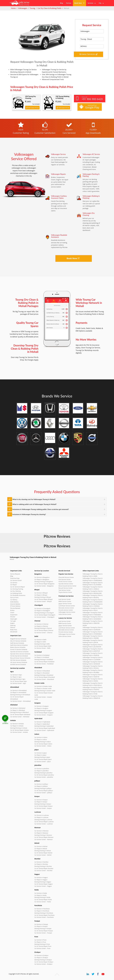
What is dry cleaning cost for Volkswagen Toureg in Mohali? (34, 499)
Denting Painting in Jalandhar (43, 773)
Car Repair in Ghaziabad (42, 673)
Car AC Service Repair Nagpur (44, 884)
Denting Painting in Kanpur (43, 804)
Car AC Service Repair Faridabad (44, 662)
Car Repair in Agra (16, 677)
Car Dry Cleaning (15, 591)
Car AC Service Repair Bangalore (44, 584)
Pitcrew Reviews (57, 536)
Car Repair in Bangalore (42, 579)
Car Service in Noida (41, 893)
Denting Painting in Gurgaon (43, 710)
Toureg (32, 8)
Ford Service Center (65, 579)
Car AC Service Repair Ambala (19, 730)
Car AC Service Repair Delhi (43, 646)
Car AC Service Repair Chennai (44, 630)
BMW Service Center (65, 601)
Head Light (14, 619)
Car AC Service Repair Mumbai (44, 868)
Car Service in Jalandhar (42, 769)
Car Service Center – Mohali (43, 855)
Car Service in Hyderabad (42, 722)
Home (13, 8)
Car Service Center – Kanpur (43, 808)
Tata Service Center (65, 590)
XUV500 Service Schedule (18, 664)
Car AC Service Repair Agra (19, 681)
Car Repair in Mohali (41, 849)
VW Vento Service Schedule (19, 662)
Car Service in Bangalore (42, 577)
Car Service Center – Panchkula (44, 917)
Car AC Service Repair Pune (43, 946)
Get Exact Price (32, 108)
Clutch (12, 613)
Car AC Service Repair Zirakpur (44, 962)
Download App (15, 578)
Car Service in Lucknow (42, 815)
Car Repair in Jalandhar (42, 771)
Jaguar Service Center (65, 604)
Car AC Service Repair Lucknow (44, 822)
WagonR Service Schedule (18, 639)
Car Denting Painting (17, 589)
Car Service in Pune (40, 940)
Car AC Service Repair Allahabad (20, 714)
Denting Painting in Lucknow (43, 820)
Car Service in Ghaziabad (42, 671)
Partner (69, 3)
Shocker (13, 617)
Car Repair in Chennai (41, 626)
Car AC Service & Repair (18, 587)
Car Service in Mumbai (41, 862)
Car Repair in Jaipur (40, 755)
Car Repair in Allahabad (18, 710)
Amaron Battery (15, 604)
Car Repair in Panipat (41, 926)
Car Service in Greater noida (43, 686)
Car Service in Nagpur (41, 878)
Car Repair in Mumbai (41, 864)
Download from (89, 107)
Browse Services (89, 54)
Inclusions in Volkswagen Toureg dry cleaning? (29, 514)
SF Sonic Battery (15, 606)
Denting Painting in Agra (18, 679)
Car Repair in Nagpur (41, 880)
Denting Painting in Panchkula (44, 913)
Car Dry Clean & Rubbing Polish (49, 8)
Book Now (80, 3)
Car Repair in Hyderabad (42, 724)
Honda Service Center (65, 582)
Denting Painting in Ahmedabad (20, 695)
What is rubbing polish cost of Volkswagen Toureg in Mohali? (35, 504)
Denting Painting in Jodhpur (43, 788)
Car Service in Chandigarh (42, 608)
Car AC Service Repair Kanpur (43, 806)
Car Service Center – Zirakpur (43, 964)
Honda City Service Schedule (19, 656)
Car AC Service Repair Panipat (44, 931)
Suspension (14, 615)
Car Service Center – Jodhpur (43, 793)
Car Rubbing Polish (16, 593)
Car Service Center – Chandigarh (44, 617)
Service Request (15, 574)
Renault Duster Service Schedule (20, 658)
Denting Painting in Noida (42, 897)
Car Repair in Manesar (41, 833)
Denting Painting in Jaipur (42, 757)
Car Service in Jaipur (41, 753)
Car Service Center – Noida (43, 902)
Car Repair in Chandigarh (42, 611)
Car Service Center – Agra (18, 683)
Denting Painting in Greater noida (45, 691)
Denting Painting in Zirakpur (43, 960)
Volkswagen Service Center (67, 612)
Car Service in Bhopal (41, 593)
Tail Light (13, 621)
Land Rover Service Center (67, 606)
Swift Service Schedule (17, 643)
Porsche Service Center (66, 610)
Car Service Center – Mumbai (43, 871)
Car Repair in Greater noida (43, 688)
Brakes (12, 610)
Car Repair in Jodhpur (41, 786)
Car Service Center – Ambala (19, 732)
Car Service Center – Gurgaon (43, 715)
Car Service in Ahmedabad (18, 690)
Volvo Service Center (65, 614)
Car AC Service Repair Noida (43, 900)
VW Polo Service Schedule (18, 660)
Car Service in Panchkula (42, 909)
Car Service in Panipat (41, 924)
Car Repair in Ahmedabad (18, 692)
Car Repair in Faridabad (42, 657)
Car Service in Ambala (17, 724)
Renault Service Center (66, 588)
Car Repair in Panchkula (42, 911)
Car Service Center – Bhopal (43, 601)
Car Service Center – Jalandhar (44, 777)
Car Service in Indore (41, 737)
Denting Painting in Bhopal (43, 597)
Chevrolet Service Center (66, 577)
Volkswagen (23, 8)
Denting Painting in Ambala (19, 728)
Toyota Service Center (65, 592)
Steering (13, 625)
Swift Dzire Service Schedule (19, 645)
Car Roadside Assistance (18, 595)
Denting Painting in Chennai (43, 628)
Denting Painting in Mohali (43, 851)
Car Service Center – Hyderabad (44, 730)
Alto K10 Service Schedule (18, 641)
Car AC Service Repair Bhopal (43, 599)
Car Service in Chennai (41, 624)
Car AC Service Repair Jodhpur (44, 791)
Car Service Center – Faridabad (44, 664)
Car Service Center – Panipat (43, 933)
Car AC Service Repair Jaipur (43, 759)
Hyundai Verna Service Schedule (20, 654)
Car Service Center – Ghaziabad (44, 679)
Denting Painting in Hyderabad (44, 726)
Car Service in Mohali (41, 846)
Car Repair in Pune (40, 942)
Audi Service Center (65, 599)
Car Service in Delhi (40, 640)
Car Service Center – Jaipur (43, 762)
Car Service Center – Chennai (43, 633)
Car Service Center (16, 580)
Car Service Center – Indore (43, 746)
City (101, 3)
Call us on (89, 98)
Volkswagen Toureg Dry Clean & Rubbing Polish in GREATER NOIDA (93, 623)
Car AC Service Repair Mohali (43, 853)
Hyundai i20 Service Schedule (19, 652)
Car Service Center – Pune (42, 948)
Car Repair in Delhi (40, 642)
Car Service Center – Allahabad (20, 717)
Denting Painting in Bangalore (44, 582)
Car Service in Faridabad (42, 655)
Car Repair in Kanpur (41, 802)
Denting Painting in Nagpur (43, 882)
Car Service (14, 583)
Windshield (14, 632)
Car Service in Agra (16, 675)
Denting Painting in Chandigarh (44, 613)
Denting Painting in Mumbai (43, 866)
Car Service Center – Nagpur (43, 886)
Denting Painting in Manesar (43, 835)
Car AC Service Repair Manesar (44, 837)
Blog (61, 3)
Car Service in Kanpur (41, 800)
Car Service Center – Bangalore (44, 586)
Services (92, 3)
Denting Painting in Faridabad (44, 659)
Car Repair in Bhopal (41, 595)
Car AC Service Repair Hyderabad (45, 728)
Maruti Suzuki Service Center (67, 586)
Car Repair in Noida (40, 895)
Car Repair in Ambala (17, 726)
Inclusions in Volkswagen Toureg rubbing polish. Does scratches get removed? (41, 509)
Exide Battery (14, 602)
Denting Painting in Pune (42, 944)
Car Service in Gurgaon (41, 706)
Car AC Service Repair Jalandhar (44, 775)
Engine (12, 623)
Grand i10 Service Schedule (19, 649)
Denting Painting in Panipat (43, 929)
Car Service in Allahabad (18, 708)
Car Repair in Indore (41, 740)
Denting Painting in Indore (43, 742)
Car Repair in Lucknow (41, 817)
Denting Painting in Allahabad (19, 712)
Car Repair (14, 585)
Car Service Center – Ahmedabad (20, 701)
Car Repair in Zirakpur (41, 958)
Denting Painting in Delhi (42, 644)
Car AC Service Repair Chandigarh (45, 615)
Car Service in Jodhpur (41, 784)
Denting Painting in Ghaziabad (44, 675)
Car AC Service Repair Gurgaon (44, 713)
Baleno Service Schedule (18, 647)
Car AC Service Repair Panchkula (44, 915)
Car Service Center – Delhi (42, 648)
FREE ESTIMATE (5, 723)
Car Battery (14, 600)
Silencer (13, 627)
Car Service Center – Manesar (43, 839)
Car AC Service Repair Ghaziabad (45, 677)
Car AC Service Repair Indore (43, 744)
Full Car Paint (14, 597)
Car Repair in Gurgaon (41, 708)
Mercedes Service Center (66, 608)
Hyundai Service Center (66, 584)
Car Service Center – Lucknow (44, 824)
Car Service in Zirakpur (41, 955)
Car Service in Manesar (41, 831)
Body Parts (14, 630)
